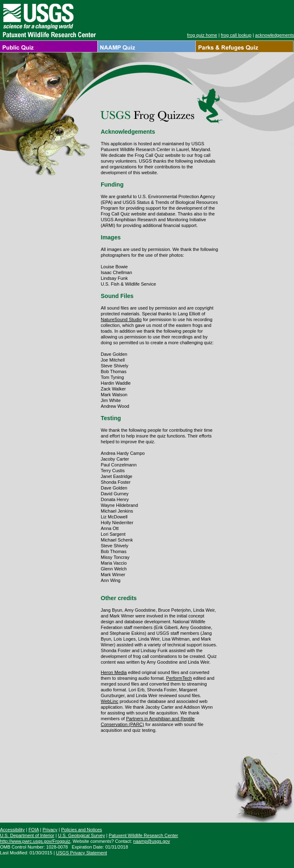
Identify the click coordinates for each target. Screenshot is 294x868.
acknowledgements (275, 35)
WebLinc (110, 701)
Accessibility (12, 830)
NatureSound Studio (121, 319)
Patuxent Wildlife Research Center (143, 835)
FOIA (34, 830)
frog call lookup (236, 35)
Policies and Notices (82, 830)
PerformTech (179, 678)
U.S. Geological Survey (81, 835)
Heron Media (114, 672)
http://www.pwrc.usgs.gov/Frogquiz (35, 841)
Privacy (50, 830)
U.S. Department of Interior (27, 835)
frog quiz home (202, 35)
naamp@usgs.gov (152, 841)
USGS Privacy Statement (82, 853)
